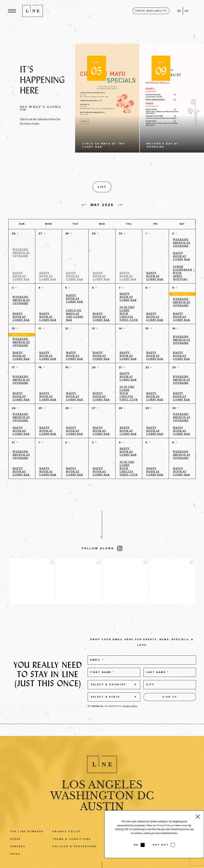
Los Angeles (102, 792)
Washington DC (102, 803)
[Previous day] (84, 207)
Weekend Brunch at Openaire (21, 254)
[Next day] (120, 206)
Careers (18, 854)
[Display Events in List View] (144, 188)
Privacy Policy (67, 839)
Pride (15, 862)
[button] (12, 11)
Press (15, 846)
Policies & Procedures (74, 854)
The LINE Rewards (27, 839)
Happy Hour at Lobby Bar (21, 277)
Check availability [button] (151, 11)
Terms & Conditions (72, 846)
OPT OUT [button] (161, 845)
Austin (102, 814)
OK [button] (136, 845)
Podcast (177, 862)
